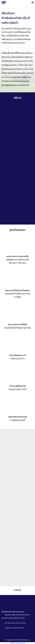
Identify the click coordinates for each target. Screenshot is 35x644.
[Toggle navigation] (33, 3)
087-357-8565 (20, 623)
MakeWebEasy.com (20, 643)
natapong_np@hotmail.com (14, 628)
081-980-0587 (10, 623)
